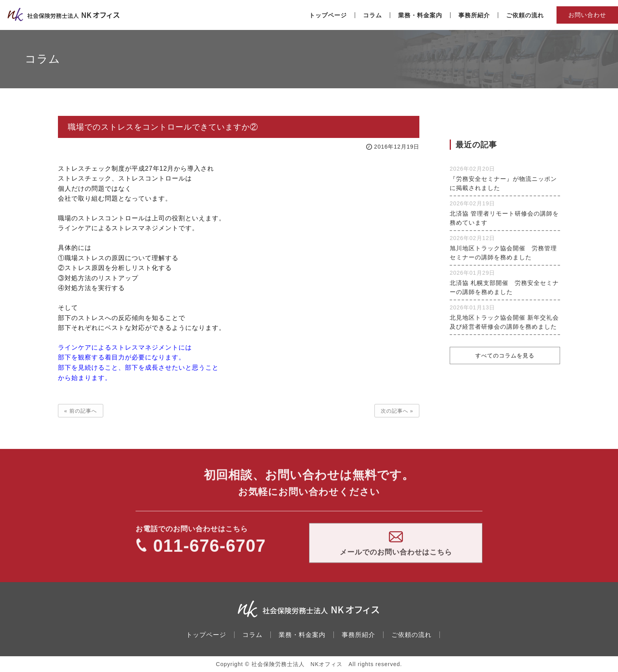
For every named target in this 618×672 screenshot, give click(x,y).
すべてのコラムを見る (505, 356)
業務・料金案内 (302, 635)
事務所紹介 (358, 635)
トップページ (206, 635)
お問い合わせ (587, 15)
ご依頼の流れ (411, 635)
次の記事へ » (397, 411)
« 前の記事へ (81, 411)
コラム (252, 635)
